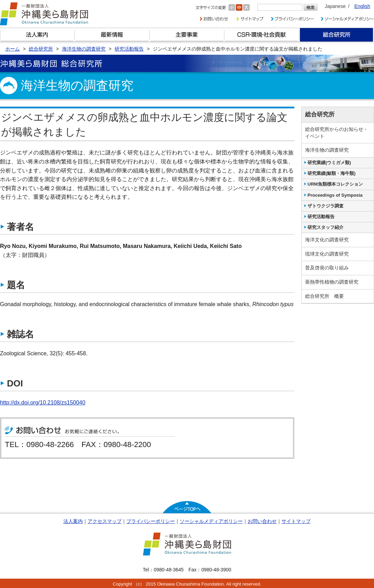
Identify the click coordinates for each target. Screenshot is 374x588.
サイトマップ (296, 521)
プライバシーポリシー (151, 521)
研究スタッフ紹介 (326, 227)
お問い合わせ (262, 521)
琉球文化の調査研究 (327, 254)
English (362, 6)
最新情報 (112, 35)
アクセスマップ (105, 521)
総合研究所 (337, 35)
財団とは (37, 35)
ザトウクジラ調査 (326, 206)
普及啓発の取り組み (327, 268)
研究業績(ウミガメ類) (329, 163)
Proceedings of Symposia (335, 195)
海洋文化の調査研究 (327, 240)
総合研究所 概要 (324, 296)
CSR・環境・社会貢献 (262, 35)
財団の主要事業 (187, 35)
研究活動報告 (321, 217)
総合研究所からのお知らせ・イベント (337, 133)
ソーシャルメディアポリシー (211, 521)
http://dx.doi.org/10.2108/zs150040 (43, 403)
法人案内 (73, 521)
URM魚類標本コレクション (335, 184)
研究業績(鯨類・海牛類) (332, 173)
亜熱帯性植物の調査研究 (332, 282)
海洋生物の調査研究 (327, 150)
